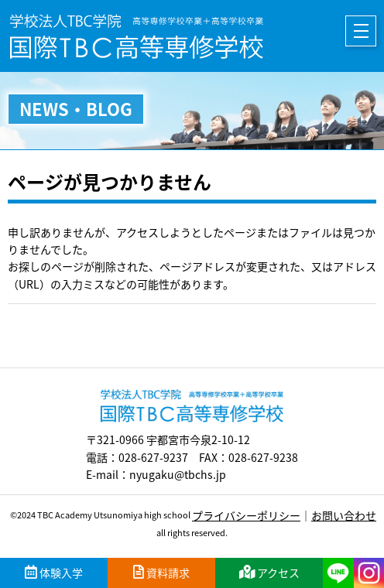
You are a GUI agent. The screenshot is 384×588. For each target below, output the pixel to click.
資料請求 (161, 573)
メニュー (361, 31)
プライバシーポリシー (246, 515)
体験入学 (54, 573)
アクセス (269, 573)
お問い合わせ (344, 515)
